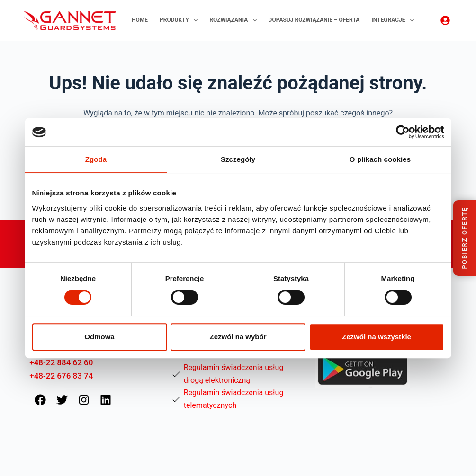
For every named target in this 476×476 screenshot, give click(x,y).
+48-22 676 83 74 (61, 376)
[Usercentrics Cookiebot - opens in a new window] (403, 132)
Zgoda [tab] (96, 159)
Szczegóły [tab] (238, 159)
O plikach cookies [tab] (380, 159)
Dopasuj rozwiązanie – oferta (314, 20)
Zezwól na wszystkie (377, 337)
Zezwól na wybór (238, 337)
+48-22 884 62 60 (61, 362)
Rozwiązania (235, 20)
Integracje (395, 20)
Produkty (180, 20)
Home (140, 20)
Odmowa (99, 337)
